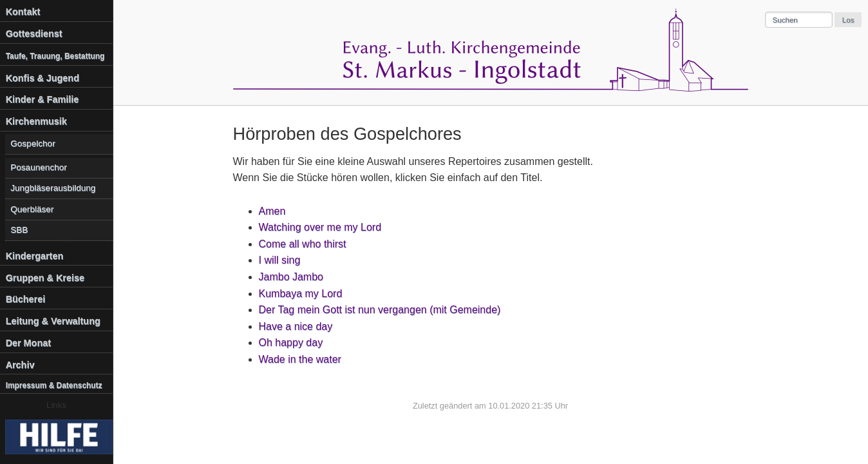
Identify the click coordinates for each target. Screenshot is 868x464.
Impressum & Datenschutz (54, 385)
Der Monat (28, 343)
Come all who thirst (303, 244)
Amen (272, 211)
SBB (19, 230)
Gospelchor (33, 143)
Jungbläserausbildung (53, 188)
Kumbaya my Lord (301, 294)
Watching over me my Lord (320, 227)
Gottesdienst (34, 34)
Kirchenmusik (36, 121)
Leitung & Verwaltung (53, 321)
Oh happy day (291, 343)
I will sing (280, 260)
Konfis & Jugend (42, 78)
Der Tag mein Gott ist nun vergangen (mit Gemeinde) (380, 310)
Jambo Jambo (291, 277)
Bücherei (26, 299)
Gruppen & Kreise (45, 278)
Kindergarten (35, 256)
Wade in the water (300, 359)
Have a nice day (296, 326)
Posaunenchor (39, 167)
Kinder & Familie (42, 99)
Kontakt (23, 12)
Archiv (20, 365)
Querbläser (32, 209)
